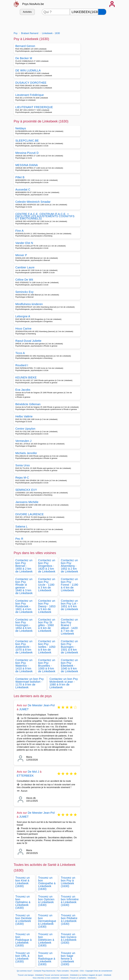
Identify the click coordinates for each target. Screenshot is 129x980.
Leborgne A (23, 316)
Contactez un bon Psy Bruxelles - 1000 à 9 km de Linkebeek (47, 666)
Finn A (20, 231)
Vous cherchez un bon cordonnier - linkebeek (51, 978)
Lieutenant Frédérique (30, 95)
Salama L (22, 526)
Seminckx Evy (24, 292)
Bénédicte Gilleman (28, 404)
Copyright (89, 971)
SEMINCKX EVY (26, 490)
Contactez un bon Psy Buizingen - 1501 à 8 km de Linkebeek (70, 647)
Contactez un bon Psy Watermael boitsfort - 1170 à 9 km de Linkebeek (30, 683)
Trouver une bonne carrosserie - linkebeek (61, 975)
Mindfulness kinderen (29, 304)
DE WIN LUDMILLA (28, 70)
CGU (82, 971)
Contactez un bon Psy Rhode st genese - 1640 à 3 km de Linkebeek (24, 586)
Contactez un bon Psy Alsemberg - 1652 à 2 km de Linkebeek (70, 566)
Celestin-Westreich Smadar (33, 202)
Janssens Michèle (27, 502)
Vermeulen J (24, 441)
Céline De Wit (24, 280)
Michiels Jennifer (26, 453)
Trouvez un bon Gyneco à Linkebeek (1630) (69, 938)
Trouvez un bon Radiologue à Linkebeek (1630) (47, 959)
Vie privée (74, 971)
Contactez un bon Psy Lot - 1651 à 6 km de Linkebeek (70, 605)
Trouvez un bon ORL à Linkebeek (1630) (23, 957)
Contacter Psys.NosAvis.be (44, 971)
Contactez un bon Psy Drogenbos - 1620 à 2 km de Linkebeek (47, 566)
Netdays (21, 128)
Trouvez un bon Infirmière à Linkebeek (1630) (70, 901)
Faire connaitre (63, 971)
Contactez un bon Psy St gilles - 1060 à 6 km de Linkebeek (47, 625)
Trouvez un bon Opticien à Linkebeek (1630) (46, 901)
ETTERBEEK (25, 776)
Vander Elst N (24, 243)
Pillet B (20, 177)
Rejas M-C (22, 478)
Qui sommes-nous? (24, 971)
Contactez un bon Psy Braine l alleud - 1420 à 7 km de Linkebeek (69, 627)
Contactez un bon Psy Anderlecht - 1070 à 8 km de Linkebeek (24, 647)
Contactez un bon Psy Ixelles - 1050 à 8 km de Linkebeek (47, 647)
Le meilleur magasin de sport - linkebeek (95, 975)
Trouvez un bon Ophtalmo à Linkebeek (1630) (23, 902)
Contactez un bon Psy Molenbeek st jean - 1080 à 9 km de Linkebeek (64, 683)
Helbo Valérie (24, 416)
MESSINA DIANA (27, 165)
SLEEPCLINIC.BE (27, 141)
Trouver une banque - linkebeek (30, 975)
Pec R (19, 539)
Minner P (21, 255)
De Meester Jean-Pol (41, 705)
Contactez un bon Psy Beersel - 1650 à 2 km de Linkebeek (24, 566)
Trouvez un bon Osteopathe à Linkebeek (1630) (47, 883)
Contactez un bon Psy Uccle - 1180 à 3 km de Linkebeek (47, 585)
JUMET (24, 709)
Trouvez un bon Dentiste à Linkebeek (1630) (24, 920)
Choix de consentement (103, 971)
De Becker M (24, 58)
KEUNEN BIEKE (26, 377)
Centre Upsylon (25, 429)
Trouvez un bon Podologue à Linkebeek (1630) (24, 940)
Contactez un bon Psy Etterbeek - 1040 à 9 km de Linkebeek (70, 666)
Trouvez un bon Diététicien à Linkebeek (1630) (46, 940)
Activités (27, 12)
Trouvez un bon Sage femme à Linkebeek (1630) (68, 959)
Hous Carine (24, 329)
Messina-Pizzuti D (27, 153)
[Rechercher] (102, 12)
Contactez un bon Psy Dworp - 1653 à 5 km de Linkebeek (47, 606)
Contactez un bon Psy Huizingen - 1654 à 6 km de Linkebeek (24, 625)
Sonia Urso (23, 465)
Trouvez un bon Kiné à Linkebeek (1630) (23, 882)
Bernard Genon (25, 46)
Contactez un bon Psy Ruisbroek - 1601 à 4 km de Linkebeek (24, 606)
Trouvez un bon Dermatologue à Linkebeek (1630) (47, 921)
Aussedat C (23, 190)
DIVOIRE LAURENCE (30, 514)
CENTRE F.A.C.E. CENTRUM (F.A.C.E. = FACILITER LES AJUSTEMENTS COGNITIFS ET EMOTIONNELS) (45, 216)
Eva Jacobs (23, 390)
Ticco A (20, 353)
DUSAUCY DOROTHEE (31, 83)
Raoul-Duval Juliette (28, 341)
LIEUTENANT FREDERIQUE (34, 107)
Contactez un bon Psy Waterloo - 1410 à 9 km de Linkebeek (24, 666)
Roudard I (22, 365)
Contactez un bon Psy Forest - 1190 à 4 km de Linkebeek (70, 585)
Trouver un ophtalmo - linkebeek (83, 978)
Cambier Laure (25, 267)
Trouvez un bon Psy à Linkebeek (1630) (68, 882)
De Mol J (33, 772)
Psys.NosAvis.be (33, 4)
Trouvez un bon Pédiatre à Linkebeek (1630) (69, 920)
